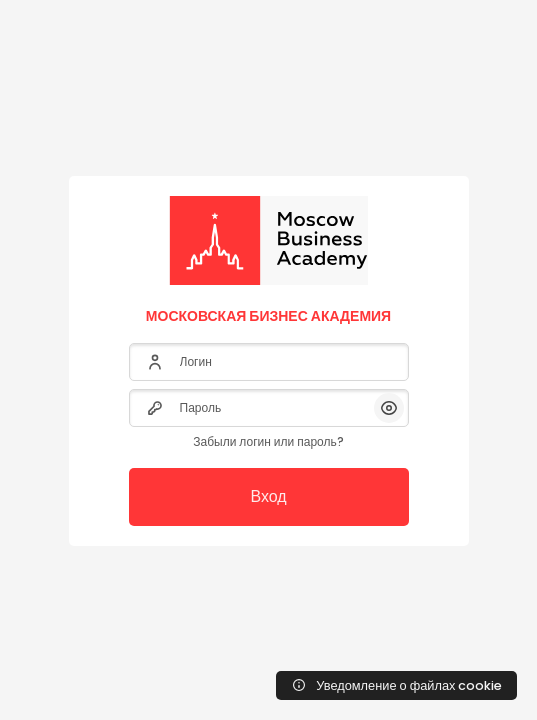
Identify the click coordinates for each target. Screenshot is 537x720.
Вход (268, 496)
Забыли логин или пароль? (268, 441)
